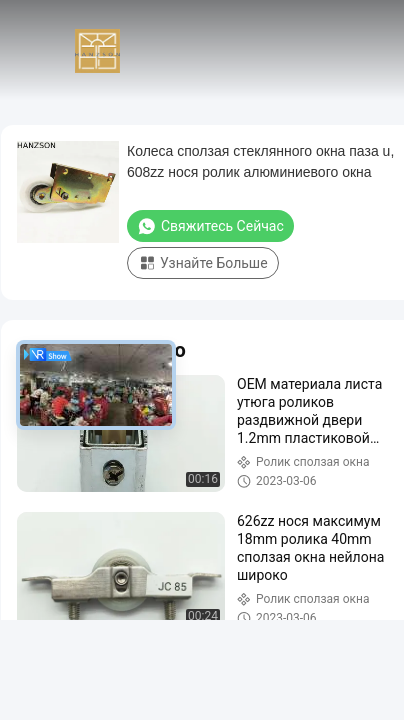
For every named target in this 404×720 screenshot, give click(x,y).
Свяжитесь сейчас (210, 226)
